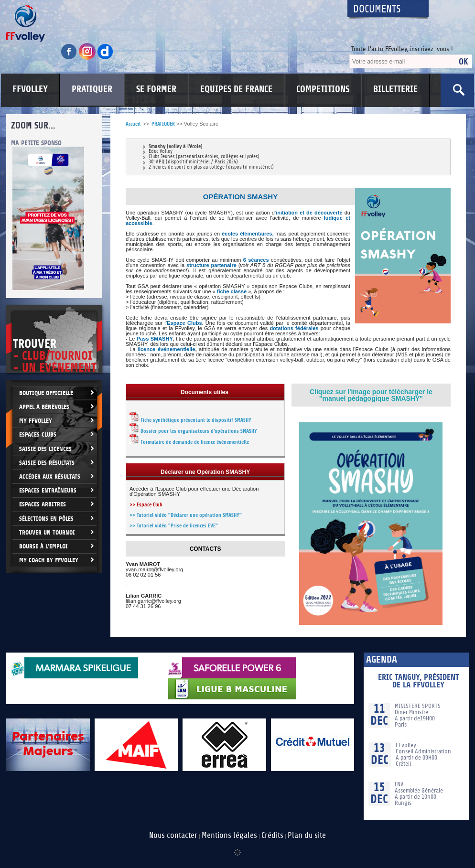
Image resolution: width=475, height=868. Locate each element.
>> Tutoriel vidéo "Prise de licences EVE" (174, 526)
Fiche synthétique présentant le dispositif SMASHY (196, 420)
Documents (377, 9)
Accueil (133, 124)
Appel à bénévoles (44, 407)
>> (133, 515)
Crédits (272, 836)
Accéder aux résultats (50, 477)
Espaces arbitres (43, 504)
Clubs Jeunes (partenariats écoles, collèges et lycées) (204, 157)
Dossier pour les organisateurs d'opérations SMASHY (193, 431)
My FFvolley (36, 421)
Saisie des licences (45, 449)
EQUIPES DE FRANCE (236, 89)
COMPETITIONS (323, 89)
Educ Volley (161, 152)
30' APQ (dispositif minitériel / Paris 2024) (193, 162)
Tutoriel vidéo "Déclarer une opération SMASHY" (189, 515)
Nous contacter (173, 836)
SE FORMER (156, 89)
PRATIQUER (92, 89)
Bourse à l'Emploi (43, 546)
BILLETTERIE (395, 89)
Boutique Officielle (46, 393)
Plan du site (307, 836)
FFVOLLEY (30, 89)
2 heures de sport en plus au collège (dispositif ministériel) (211, 167)
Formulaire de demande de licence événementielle (195, 442)
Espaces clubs (38, 434)
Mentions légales (229, 836)
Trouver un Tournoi (47, 532)
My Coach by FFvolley (49, 560)
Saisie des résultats (47, 463)
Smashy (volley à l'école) (176, 146)
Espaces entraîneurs (48, 490)
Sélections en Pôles (46, 519)
